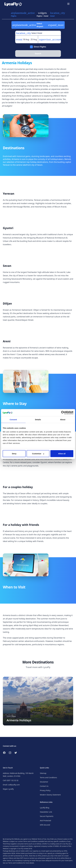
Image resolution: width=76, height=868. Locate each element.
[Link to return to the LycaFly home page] (13, 4)
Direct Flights (40, 47)
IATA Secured (45, 825)
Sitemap (43, 773)
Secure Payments (47, 816)
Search (38, 54)
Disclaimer (44, 782)
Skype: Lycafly (8, 789)
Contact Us (44, 786)
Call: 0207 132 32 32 (11, 780)
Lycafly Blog (45, 808)
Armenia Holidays (19, 720)
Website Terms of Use (39, 839)
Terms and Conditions (48, 777)
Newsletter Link (46, 812)
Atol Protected (45, 821)
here (46, 841)
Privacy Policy (45, 790)
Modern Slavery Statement (50, 795)
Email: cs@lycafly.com (11, 785)
